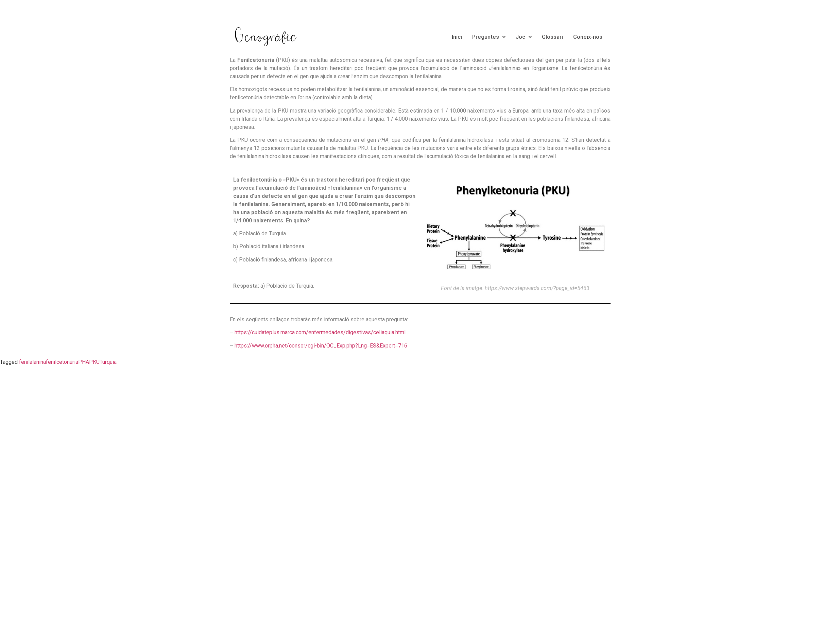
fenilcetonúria (62, 362)
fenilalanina (32, 362)
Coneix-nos (588, 37)
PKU (94, 362)
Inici (457, 37)
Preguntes (489, 37)
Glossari (552, 37)
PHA (84, 362)
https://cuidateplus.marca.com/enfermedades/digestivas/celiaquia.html (320, 332)
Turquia (108, 362)
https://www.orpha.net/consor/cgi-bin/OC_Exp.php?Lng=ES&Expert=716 (321, 346)
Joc (524, 37)
